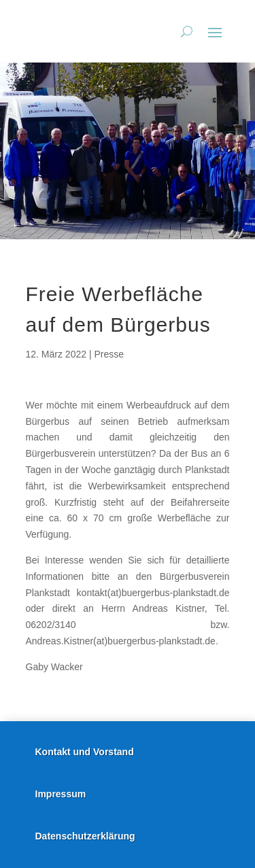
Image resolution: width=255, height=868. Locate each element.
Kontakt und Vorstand (85, 752)
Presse (109, 354)
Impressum (61, 794)
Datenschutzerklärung (85, 836)
